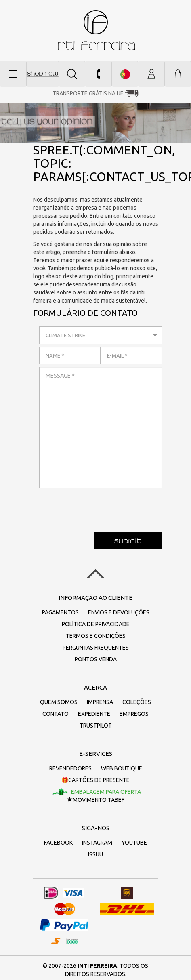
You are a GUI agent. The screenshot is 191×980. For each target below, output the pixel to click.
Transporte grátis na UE (88, 93)
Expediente (94, 714)
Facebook (58, 843)
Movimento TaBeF (96, 800)
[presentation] (101, 506)
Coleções (137, 702)
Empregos (134, 714)
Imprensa (100, 702)
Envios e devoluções (119, 612)
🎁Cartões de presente (95, 780)
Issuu (95, 854)
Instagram (97, 843)
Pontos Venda (96, 659)
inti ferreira (96, 30)
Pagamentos (60, 612)
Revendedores (70, 768)
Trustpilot (96, 726)
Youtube (134, 843)
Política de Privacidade (96, 624)
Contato (56, 714)
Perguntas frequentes (96, 648)
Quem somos (59, 702)
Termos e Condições (96, 636)
